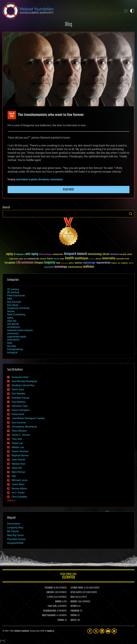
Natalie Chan (19, 464)
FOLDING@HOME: (50, 611)
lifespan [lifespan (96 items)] (39, 263)
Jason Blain (18, 484)
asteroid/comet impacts (20, 330)
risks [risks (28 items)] (119, 263)
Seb (14, 476)
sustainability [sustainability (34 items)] (49, 267)
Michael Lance (19, 480)
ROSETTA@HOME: (49, 615)
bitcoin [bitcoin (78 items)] (106, 254)
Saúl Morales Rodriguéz (24, 381)
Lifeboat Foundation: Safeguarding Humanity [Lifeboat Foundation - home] (61, 11)
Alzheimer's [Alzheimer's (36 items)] (20, 255)
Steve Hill (17, 468)
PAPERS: (74, 615)
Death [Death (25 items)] (25, 259)
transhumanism (56, 180)
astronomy (13, 333)
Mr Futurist (13, 531)
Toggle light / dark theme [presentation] (132, 11)
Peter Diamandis (16, 296)
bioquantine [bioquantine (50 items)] (58, 254)
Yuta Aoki (17, 439)
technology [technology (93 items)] (61, 267)
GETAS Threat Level (68, 576)
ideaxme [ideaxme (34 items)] (98, 259)
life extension (44, 180)
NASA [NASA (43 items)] (58, 263)
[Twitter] (96, 631)
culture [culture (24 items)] (21, 259)
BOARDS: (74, 602)
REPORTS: (74, 606)
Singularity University (18, 308)
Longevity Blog (15, 528)
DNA (10, 299)
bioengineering (15, 349)
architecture (13, 327)
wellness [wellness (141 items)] (89, 267)
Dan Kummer (19, 423)
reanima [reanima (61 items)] (78, 263)
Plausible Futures (16, 539)
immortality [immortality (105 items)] (109, 258)
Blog (68, 25)
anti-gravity (13, 324)
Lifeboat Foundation (22, 631)
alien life (12, 321)
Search (131, 214)
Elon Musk (13, 305)
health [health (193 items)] (69, 258)
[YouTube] (108, 631)
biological (12, 352)
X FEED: (50, 597)
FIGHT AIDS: (52, 606)
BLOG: (73, 597)
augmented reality (17, 337)
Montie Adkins (19, 489)
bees (10, 343)
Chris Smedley (19, 497)
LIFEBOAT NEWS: (77, 588)
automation (13, 340)
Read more (68, 190)
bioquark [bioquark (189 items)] (70, 254)
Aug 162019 (12, 115)
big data (12, 346)
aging (10, 318)
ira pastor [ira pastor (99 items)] (10, 263)
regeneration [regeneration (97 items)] (103, 263)
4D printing (13, 292)
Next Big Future (15, 535)
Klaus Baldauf (19, 431)
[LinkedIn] (102, 631)
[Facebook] (90, 631)
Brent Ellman (18, 472)
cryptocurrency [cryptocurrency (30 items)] (14, 259)
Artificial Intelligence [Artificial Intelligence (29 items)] (46, 255)
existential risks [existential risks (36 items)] (33, 259)
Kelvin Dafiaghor (21, 410)
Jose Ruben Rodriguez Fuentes (28, 418)
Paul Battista (19, 402)
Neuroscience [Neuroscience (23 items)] (65, 263)
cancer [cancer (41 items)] (130, 254)
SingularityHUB (15, 543)
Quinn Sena (18, 389)
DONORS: (58, 602)
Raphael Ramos (20, 455)
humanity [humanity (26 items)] (92, 259)
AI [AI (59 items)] (15, 254)
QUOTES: (74, 620)
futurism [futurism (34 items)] (56, 259)
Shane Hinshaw (20, 451)
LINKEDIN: (50, 592)
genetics (34, 180)
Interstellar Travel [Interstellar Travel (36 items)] (123, 259)
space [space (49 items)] (131, 263)
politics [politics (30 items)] (71, 263)
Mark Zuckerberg (16, 314)
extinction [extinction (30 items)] (43, 259)
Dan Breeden (18, 394)
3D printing (13, 289)
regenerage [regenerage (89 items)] (89, 263)
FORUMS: (61, 620)
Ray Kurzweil (14, 302)
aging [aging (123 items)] (9, 254)
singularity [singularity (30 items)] (124, 263)
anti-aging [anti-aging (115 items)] (32, 254)
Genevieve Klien (20, 377)
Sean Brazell (18, 460)
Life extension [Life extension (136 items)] (25, 263)
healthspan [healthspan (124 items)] (82, 258)
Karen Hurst (18, 414)
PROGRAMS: (75, 611)
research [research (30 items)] (114, 263)
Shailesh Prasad (20, 398)
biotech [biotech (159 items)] (82, 254)
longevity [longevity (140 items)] (50, 263)
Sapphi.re (50, 631)
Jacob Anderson (22, 180)
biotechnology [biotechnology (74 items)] (95, 254)
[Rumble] (114, 631)
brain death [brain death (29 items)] (123, 255)
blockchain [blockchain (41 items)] (114, 254)
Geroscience (14, 524)
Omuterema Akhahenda (24, 427)
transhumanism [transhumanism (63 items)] (75, 267)
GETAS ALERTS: (76, 592)
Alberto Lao (18, 447)
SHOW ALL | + (12, 501)
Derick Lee (17, 443)
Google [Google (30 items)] (62, 259)
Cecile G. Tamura (21, 435)
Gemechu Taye (20, 406)
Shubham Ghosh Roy (23, 385)
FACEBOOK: (49, 588)
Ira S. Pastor (18, 493)
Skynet (11, 311)
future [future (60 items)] (50, 259)
